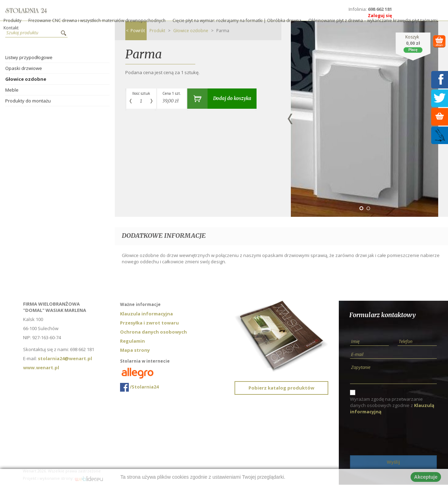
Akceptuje (426, 477)
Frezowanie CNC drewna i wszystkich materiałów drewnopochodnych (97, 20)
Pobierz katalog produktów (281, 388)
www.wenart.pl (41, 368)
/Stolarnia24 (139, 387)
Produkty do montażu (28, 101)
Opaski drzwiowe (24, 68)
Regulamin (132, 341)
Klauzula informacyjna (146, 314)
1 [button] (361, 208)
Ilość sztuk (141, 93)
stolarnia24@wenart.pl (65, 358)
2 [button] (368, 208)
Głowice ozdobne (26, 79)
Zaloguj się (380, 16)
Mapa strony (135, 350)
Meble (12, 90)
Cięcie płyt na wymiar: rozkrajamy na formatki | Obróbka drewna (237, 20)
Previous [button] (290, 119)
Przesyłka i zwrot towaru (149, 323)
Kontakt (11, 28)
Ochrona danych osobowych (153, 332)
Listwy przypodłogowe (29, 57)
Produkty (12, 20)
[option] (365, 119)
